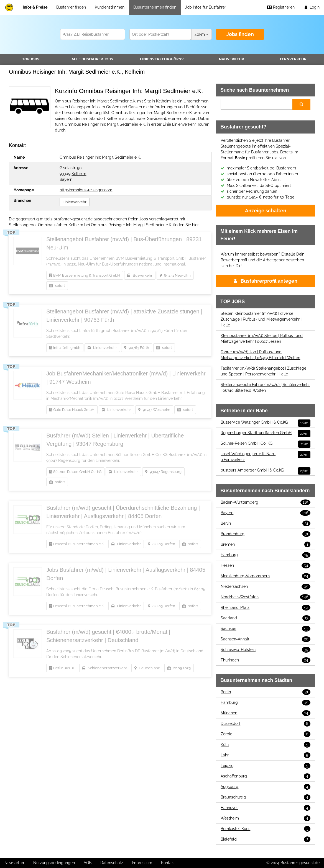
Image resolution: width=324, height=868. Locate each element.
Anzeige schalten (266, 211)
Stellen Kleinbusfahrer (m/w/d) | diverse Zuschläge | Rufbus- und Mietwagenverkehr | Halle (261, 319)
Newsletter (14, 863)
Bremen (266, 544)
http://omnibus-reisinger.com (86, 190)
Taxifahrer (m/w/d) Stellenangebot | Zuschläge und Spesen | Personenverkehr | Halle (263, 371)
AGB (88, 863)
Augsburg (266, 787)
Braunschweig (266, 797)
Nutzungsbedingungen (54, 863)
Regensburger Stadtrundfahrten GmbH (266, 433)
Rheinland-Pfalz (266, 608)
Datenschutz (112, 863)
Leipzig (266, 766)
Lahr (266, 755)
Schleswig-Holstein (266, 650)
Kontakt (168, 863)
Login (312, 7)
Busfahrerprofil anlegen (266, 281)
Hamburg (266, 555)
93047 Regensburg (163, 472)
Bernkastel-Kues (266, 829)
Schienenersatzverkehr (105, 668)
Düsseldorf (266, 724)
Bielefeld (266, 839)
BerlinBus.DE (62, 668)
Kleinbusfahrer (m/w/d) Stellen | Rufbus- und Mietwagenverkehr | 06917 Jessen (262, 338)
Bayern (66, 179)
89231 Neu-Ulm (175, 275)
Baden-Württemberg (266, 502)
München (266, 713)
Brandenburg (266, 534)
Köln (266, 745)
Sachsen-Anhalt (266, 639)
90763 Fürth (137, 348)
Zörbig (266, 734)
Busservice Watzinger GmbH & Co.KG (266, 422)
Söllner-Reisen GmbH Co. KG (75, 472)
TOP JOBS (31, 59)
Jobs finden (240, 34)
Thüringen (266, 660)
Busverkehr (140, 275)
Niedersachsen (266, 587)
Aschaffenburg (266, 776)
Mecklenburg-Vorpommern (266, 576)
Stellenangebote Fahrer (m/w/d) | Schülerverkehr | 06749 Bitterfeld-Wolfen (265, 387)
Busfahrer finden (71, 7)
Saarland (266, 618)
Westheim (266, 818)
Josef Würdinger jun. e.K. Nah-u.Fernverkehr (266, 456)
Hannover (266, 808)
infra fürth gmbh (65, 348)
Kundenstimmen (110, 7)
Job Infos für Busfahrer (206, 7)
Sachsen (266, 629)
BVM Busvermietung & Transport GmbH (85, 275)
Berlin (266, 523)
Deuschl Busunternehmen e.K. (77, 544)
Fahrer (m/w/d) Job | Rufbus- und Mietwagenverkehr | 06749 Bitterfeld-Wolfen (260, 355)
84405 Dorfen (162, 544)
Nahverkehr (232, 59)
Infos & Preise (35, 7)
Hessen (266, 566)
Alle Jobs (92, 59)
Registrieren (281, 7)
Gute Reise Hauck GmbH (72, 410)
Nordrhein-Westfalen (266, 597)
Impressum (142, 863)
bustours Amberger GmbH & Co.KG (266, 470)
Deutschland (147, 668)
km (201, 34)
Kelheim (79, 174)
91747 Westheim (154, 410)
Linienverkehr (162, 59)
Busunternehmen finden (155, 7)
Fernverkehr (293, 59)
